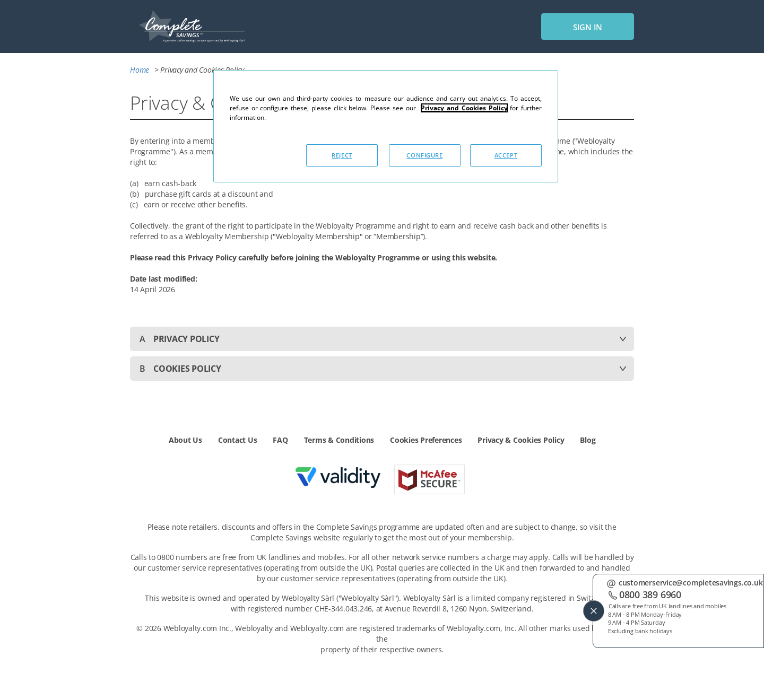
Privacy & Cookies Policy (521, 440)
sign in (588, 27)
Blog (588, 440)
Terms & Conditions (339, 440)
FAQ (280, 440)
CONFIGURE (424, 155)
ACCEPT (506, 155)
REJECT (342, 155)
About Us (185, 440)
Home (141, 70)
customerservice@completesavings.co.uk (691, 581)
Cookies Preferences (426, 440)
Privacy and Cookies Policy (464, 108)
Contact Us (238, 440)
